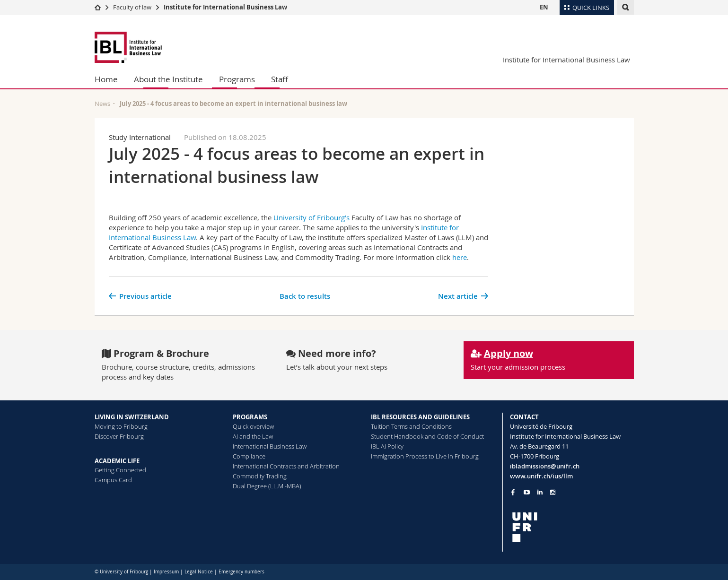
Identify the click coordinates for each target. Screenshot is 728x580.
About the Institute (168, 79)
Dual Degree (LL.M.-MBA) (267, 486)
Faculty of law (132, 7)
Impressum (166, 572)
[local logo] (572, 527)
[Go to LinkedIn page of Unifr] (540, 492)
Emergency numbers (241, 572)
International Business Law (270, 446)
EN (544, 7)
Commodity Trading (260, 476)
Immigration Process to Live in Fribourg (425, 456)
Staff (280, 79)
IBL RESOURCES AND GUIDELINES (420, 417)
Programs (237, 79)
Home (106, 79)
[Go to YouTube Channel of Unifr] (527, 492)
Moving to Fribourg (121, 426)
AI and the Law (253, 436)
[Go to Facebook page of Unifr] (513, 492)
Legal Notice (199, 572)
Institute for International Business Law (225, 7)
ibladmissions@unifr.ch (545, 466)
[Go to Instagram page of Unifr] (553, 492)
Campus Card (113, 480)
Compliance (249, 456)
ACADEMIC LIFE (117, 461)
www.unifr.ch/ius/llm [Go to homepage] (541, 476)
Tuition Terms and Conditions (411, 426)
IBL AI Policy (387, 446)
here (460, 257)
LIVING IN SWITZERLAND (132, 417)
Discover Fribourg (119, 436)
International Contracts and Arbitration (286, 466)
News (102, 104)
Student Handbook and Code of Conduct (427, 436)
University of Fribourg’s (311, 217)
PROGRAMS (250, 417)
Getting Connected (120, 470)
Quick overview (253, 426)
